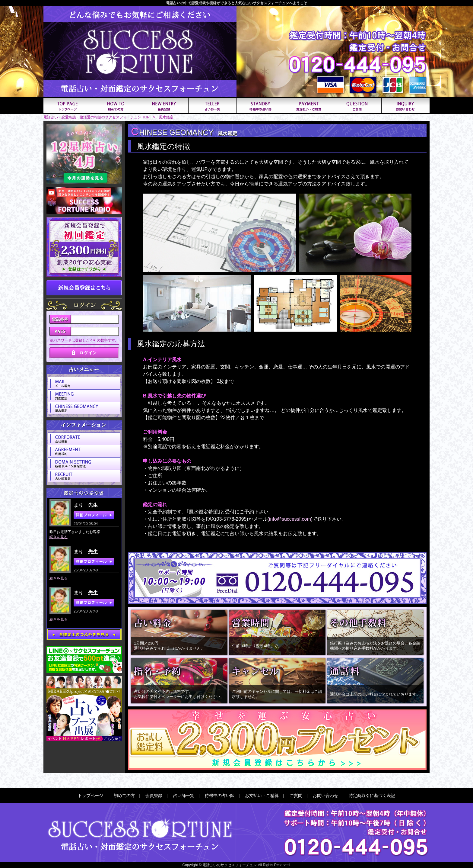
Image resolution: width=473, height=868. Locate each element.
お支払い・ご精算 (262, 796)
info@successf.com (290, 519)
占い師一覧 (184, 796)
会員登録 (154, 796)
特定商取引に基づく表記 (372, 796)
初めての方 (124, 796)
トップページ (90, 796)
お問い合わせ (325, 796)
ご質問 (296, 796)
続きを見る (59, 537)
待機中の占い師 (220, 796)
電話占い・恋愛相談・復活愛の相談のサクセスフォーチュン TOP (97, 117)
